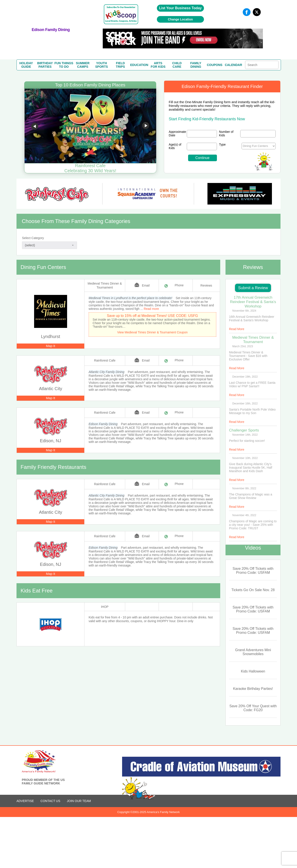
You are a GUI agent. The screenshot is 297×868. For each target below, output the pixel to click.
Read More (237, 329)
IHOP (105, 607)
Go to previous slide (35, 126)
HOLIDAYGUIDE (26, 65)
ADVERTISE (25, 801)
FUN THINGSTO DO (64, 65)
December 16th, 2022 (245, 404)
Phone (179, 285)
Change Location (180, 19)
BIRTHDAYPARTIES (45, 65)
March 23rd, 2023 (243, 346)
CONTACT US (50, 801)
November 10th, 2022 (245, 458)
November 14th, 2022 (245, 435)
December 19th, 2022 (245, 377)
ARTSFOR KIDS (158, 65)
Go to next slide (146, 126)
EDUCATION (139, 65)
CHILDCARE (177, 65)
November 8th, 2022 (244, 488)
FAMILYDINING (196, 65)
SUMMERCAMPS (83, 65)
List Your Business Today (180, 8)
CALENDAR (234, 65)
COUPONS (215, 65)
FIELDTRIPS (120, 65)
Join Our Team (79, 801)
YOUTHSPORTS (102, 65)
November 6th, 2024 (244, 311)
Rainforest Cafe (105, 360)
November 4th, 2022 (244, 515)
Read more (151, 309)
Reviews (206, 285)
